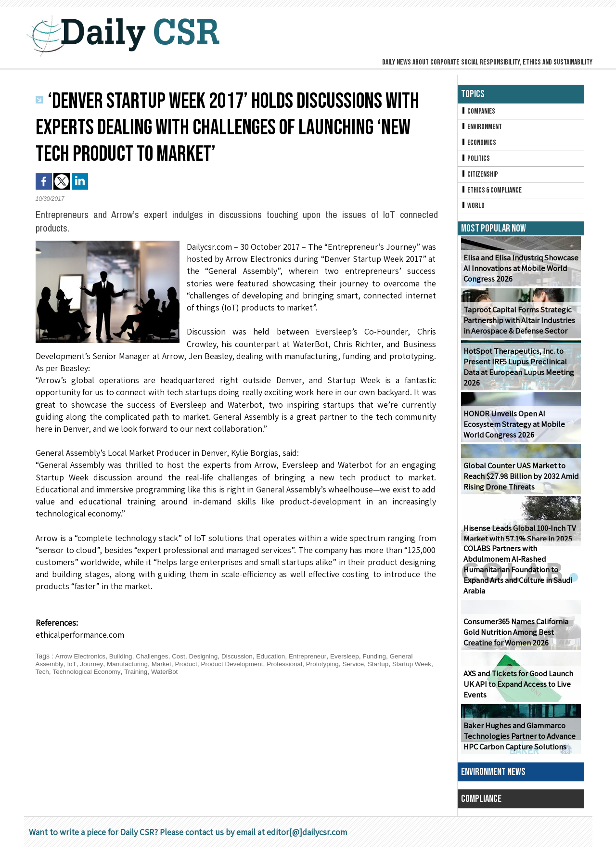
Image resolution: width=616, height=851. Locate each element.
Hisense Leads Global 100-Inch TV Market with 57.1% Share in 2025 (518, 538)
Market (164, 664)
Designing (209, 656)
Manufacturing (129, 664)
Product (190, 664)
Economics (479, 144)
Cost (183, 656)
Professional (293, 664)
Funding (386, 656)
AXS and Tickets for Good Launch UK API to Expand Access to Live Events (517, 689)
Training (160, 671)
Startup (390, 664)
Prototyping (332, 664)
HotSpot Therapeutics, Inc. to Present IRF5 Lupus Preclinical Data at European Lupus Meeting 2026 (516, 372)
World (473, 210)
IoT (72, 664)
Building (123, 656)
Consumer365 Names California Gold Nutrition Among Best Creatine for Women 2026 (515, 637)
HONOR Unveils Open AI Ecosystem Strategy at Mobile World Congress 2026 (521, 429)
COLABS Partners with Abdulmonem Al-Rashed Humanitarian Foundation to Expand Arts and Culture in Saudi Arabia (516, 574)
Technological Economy (109, 671)
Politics (476, 161)
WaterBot (190, 671)
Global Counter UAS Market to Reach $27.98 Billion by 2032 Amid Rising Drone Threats (520, 481)
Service (364, 664)
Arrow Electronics (81, 656)
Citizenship (480, 177)
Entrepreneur (317, 656)
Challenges (155, 656)
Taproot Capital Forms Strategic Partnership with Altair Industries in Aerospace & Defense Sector (518, 325)
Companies (479, 111)
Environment (482, 128)
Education (279, 656)
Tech (64, 671)
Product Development (238, 664)
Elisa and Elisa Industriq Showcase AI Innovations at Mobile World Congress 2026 (520, 273)
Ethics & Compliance (493, 193)
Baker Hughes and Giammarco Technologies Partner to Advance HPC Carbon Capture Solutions (518, 741)
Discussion (244, 656)
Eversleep (355, 656)
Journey (92, 664)
